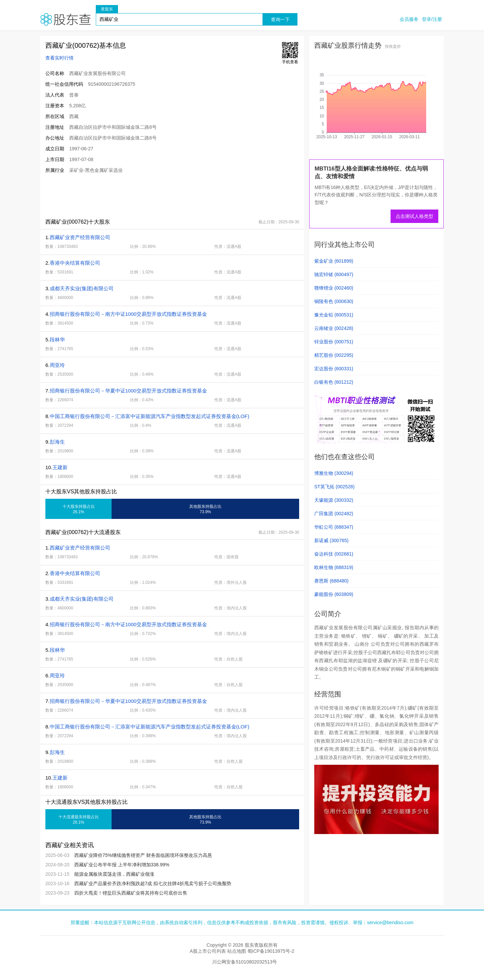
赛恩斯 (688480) (331, 581)
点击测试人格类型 (414, 216)
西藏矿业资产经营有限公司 (80, 237)
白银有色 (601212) (334, 382)
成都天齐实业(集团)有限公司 (82, 288)
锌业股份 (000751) (334, 342)
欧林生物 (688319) (334, 567)
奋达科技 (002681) (334, 554)
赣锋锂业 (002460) (334, 288)
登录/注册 (432, 19)
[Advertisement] (163, 196)
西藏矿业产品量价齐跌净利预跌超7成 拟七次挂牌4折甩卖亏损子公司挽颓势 (153, 883)
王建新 (60, 467)
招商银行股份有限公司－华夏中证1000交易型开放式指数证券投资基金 (128, 391)
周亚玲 (57, 365)
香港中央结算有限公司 (75, 263)
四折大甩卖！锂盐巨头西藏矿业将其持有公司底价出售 (131, 893)
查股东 (107, 9)
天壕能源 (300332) (334, 500)
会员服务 (409, 19)
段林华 (57, 340)
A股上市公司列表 (208, 951)
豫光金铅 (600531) (334, 315)
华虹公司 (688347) (334, 527)
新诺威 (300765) (331, 540)
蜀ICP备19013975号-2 (271, 951)
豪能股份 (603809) (334, 594)
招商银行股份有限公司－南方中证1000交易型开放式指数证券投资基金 (128, 314)
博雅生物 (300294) (334, 473)
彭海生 (57, 442)
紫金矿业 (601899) (334, 261)
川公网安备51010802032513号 (245, 962)
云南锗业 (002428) (334, 328)
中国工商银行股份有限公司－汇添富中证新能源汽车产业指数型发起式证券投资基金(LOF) (150, 416)
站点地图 (237, 951)
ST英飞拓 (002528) (334, 487)
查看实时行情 (59, 58)
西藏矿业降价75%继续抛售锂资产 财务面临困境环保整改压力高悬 (143, 855)
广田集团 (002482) (334, 514)
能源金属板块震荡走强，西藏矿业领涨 (114, 874)
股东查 (66, 19)
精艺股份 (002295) (334, 355)
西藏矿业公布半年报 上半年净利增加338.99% (122, 865)
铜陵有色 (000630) (334, 301)
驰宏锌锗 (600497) (334, 274)
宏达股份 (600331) (334, 369)
